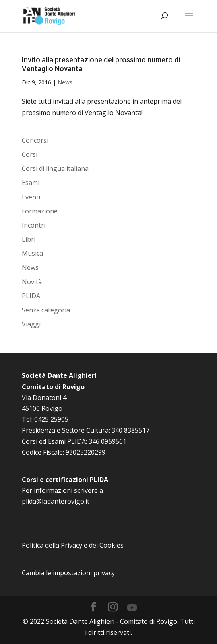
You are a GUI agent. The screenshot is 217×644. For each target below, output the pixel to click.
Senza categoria (46, 310)
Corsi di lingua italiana (55, 168)
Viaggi (31, 324)
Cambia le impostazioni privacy (68, 573)
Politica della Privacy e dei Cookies (73, 545)
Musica (32, 253)
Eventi (31, 197)
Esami (31, 183)
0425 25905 (51, 419)
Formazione (40, 211)
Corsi (30, 154)
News (65, 82)
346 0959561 (107, 441)
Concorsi (35, 140)
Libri (29, 239)
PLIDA (31, 296)
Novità (32, 282)
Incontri (34, 225)
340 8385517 (130, 430)
